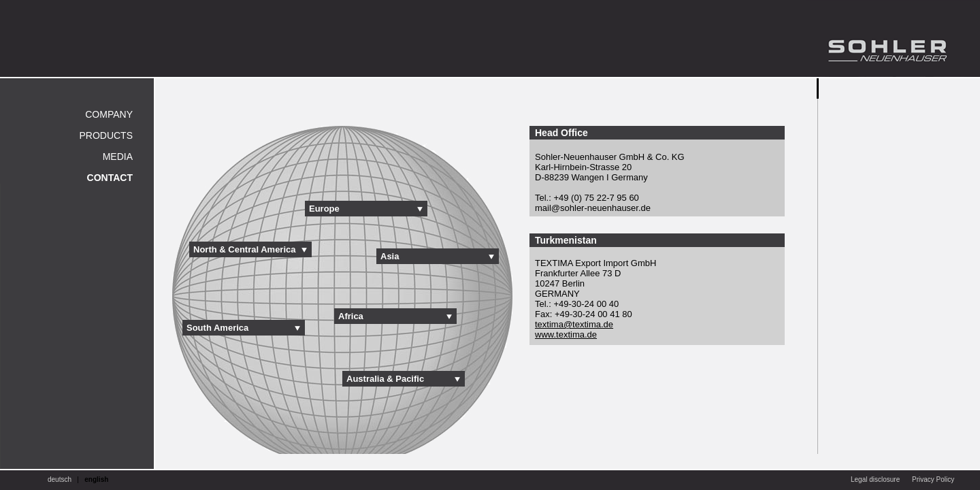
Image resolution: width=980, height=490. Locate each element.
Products (106, 135)
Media (118, 157)
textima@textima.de (574, 324)
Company (109, 114)
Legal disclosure (875, 479)
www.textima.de (566, 334)
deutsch (60, 479)
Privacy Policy (933, 479)
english (96, 479)
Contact (110, 178)
